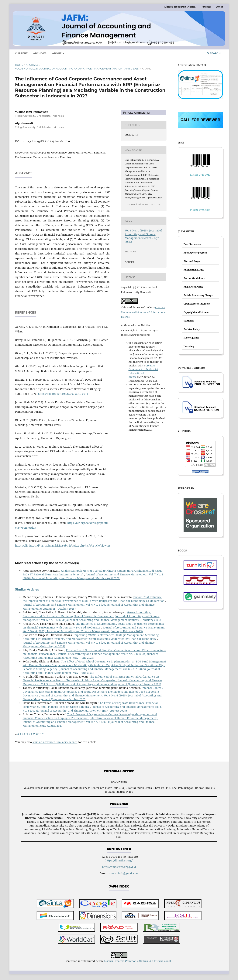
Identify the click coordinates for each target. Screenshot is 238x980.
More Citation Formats (141, 204)
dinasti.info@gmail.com (124, 873)
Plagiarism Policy (193, 287)
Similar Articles (27, 589)
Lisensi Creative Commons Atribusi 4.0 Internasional (138, 961)
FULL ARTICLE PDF (139, 113)
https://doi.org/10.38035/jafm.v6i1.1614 (46, 141)
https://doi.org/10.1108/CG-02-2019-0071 (63, 394)
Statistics (189, 321)
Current (21, 53)
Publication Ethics (194, 270)
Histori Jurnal (191, 338)
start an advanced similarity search (55, 742)
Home (19, 65)
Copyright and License (196, 312)
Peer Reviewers (192, 244)
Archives (40, 53)
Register (206, 7)
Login (219, 7)
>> (43, 734)
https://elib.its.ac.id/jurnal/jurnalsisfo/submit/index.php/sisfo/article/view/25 (63, 546)
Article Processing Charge (198, 295)
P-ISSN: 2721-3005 (200, 210)
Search (214, 53)
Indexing (189, 346)
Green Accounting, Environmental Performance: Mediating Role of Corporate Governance (87, 614)
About (57, 53)
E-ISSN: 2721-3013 (200, 175)
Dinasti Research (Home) (180, 7)
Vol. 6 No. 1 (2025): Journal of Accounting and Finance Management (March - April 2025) (77, 69)
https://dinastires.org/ (119, 860)
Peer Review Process (195, 253)
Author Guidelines (194, 278)
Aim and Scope (192, 261)
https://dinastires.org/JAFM (119, 867)
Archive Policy (192, 329)
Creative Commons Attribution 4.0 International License (144, 312)
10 (37, 734)
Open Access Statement (197, 304)
